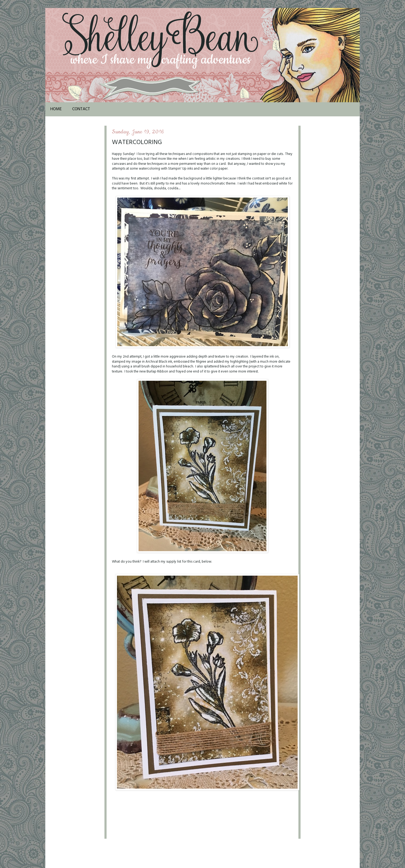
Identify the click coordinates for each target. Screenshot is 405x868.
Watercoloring (137, 142)
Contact (81, 109)
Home (56, 109)
